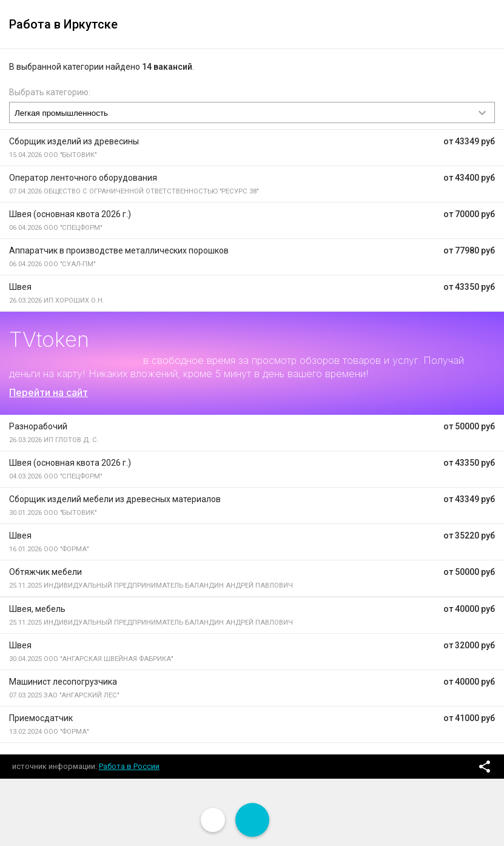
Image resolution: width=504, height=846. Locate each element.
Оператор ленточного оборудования (83, 178)
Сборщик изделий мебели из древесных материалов (115, 499)
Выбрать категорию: (50, 92)
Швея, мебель (37, 609)
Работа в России (129, 766)
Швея (20, 287)
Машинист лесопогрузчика (63, 682)
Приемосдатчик (41, 718)
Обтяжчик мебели (45, 572)
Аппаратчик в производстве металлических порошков (119, 250)
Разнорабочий (38, 426)
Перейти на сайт (49, 392)
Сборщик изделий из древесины (74, 141)
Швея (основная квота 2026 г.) (70, 214)
